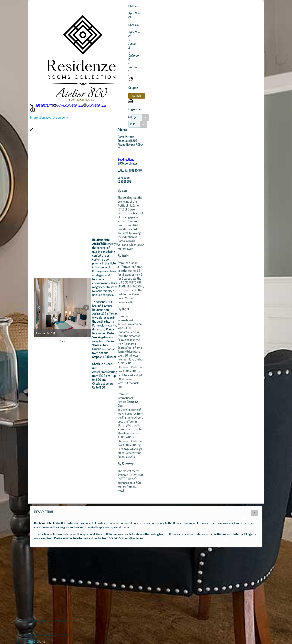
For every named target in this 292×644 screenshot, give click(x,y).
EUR (133, 124)
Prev (39, 308)
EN (135, 118)
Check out (134, 25)
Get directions (147, 159)
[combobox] (140, 118)
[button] (137, 96)
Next (108, 308)
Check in (133, 6)
